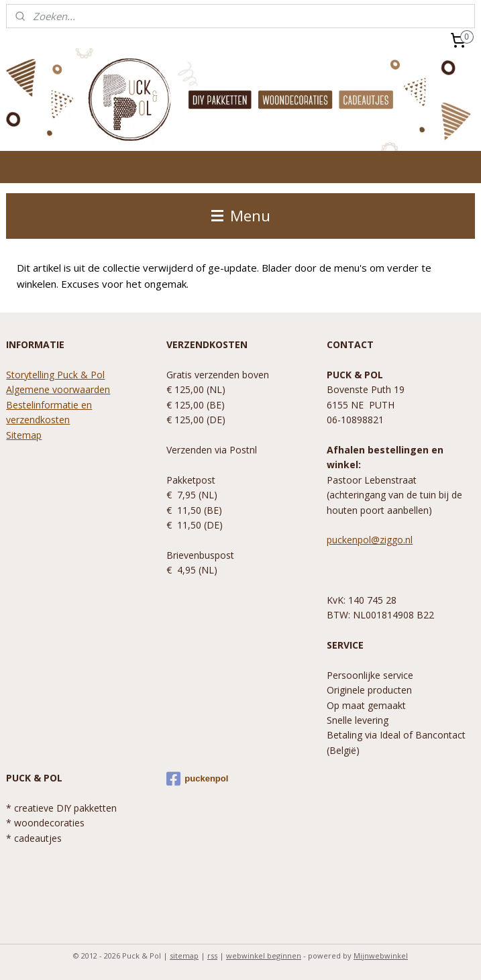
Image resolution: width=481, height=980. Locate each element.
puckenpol (197, 779)
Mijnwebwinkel (381, 956)
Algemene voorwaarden (58, 389)
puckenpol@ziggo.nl (370, 540)
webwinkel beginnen (264, 956)
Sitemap (24, 435)
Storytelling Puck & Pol (55, 375)
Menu (241, 216)
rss (212, 956)
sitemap (184, 956)
